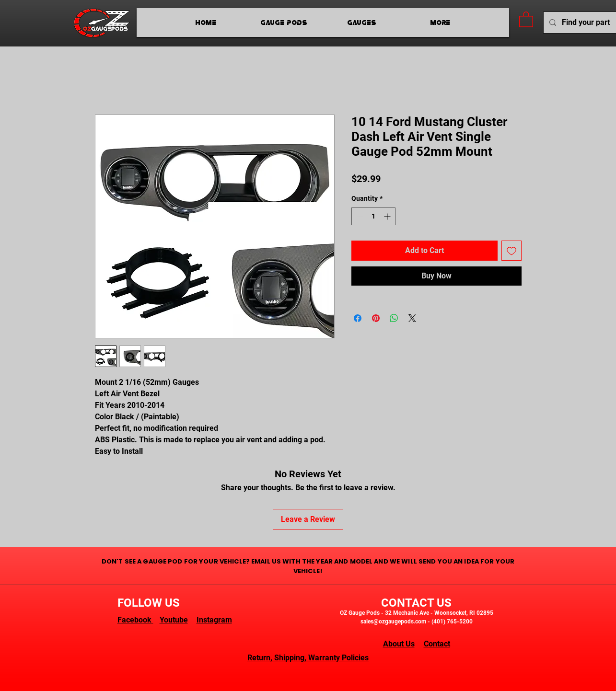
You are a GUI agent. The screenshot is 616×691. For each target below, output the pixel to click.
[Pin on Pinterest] (376, 318)
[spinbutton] (373, 216)
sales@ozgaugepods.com (393, 622)
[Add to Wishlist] (511, 251)
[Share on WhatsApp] (394, 318)
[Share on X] (412, 318)
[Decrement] (359, 216)
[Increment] (388, 216)
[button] (526, 19)
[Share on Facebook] (358, 318)
